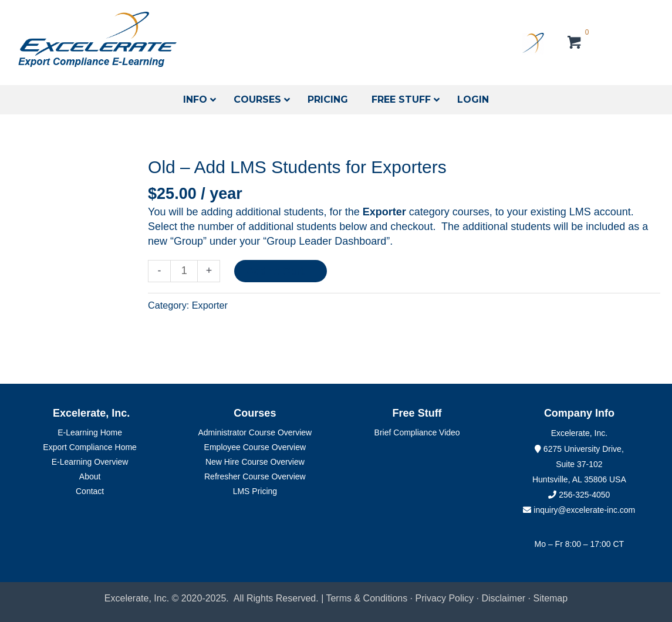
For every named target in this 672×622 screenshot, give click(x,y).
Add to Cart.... (281, 271)
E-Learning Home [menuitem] (90, 432)
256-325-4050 (584, 495)
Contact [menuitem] (90, 491)
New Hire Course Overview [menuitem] (255, 462)
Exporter (210, 305)
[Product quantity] (184, 271)
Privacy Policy (445, 598)
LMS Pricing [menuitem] (255, 491)
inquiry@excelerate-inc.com (579, 510)
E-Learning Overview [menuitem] (90, 462)
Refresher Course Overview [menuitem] (255, 476)
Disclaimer (504, 598)
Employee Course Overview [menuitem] (255, 447)
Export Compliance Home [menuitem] (90, 447)
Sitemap (550, 598)
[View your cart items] (575, 44)
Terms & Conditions (367, 598)
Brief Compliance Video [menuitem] (417, 432)
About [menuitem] (90, 476)
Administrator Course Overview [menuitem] (255, 432)
